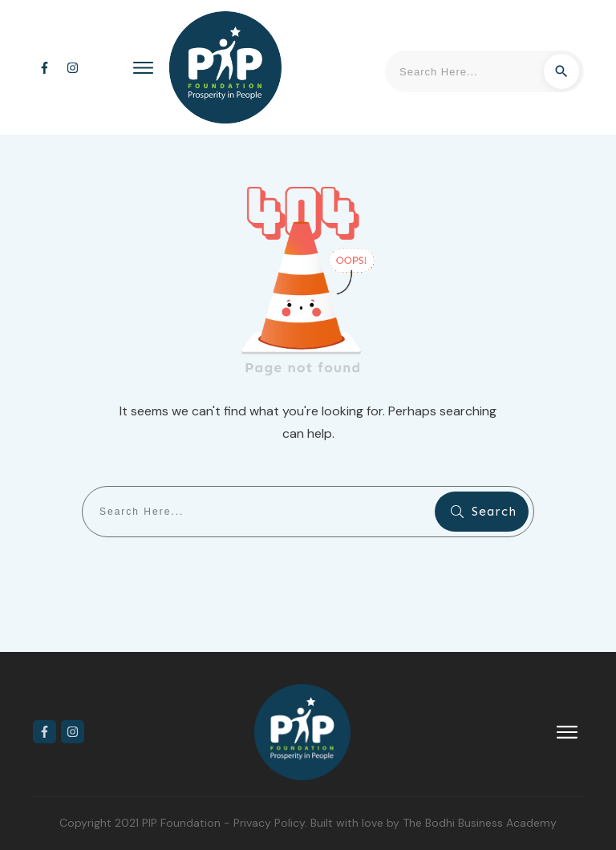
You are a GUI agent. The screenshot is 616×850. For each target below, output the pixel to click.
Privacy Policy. (272, 823)
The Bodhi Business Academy (480, 823)
